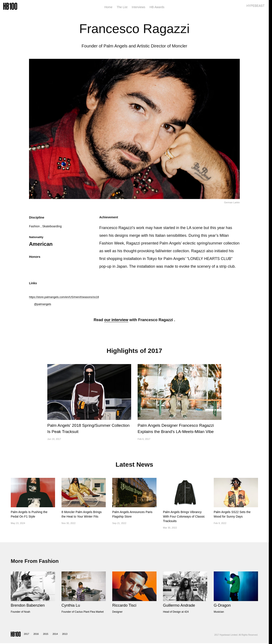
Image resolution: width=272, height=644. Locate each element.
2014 (55, 634)
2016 (36, 634)
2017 (26, 634)
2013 (65, 634)
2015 (46, 634)
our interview (116, 320)
